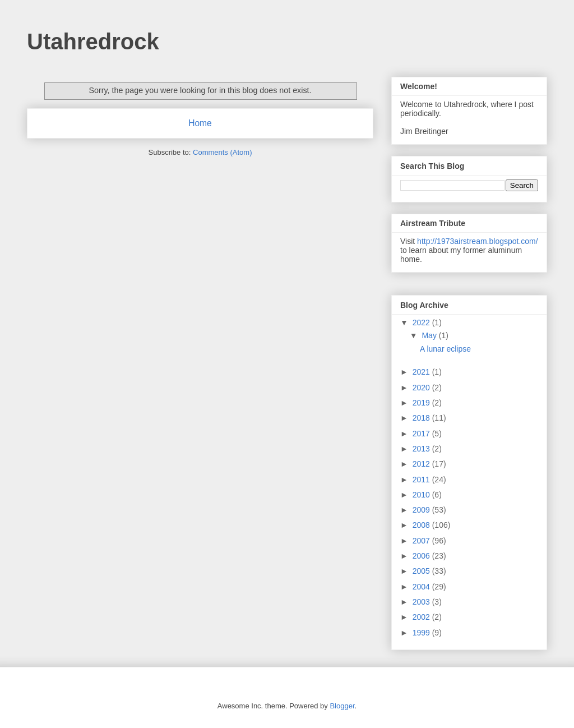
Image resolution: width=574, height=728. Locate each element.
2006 (422, 556)
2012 (422, 464)
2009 (422, 510)
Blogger (342, 706)
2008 (422, 525)
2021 (422, 372)
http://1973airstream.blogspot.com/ (478, 241)
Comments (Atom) (222, 152)
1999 (422, 633)
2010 (422, 495)
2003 (422, 602)
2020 (422, 388)
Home (200, 123)
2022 (422, 322)
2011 (422, 480)
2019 (422, 403)
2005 (422, 571)
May (430, 335)
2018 (422, 418)
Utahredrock (93, 42)
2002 (422, 617)
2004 (422, 587)
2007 (422, 541)
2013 (422, 449)
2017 (422, 434)
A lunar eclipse (445, 349)
